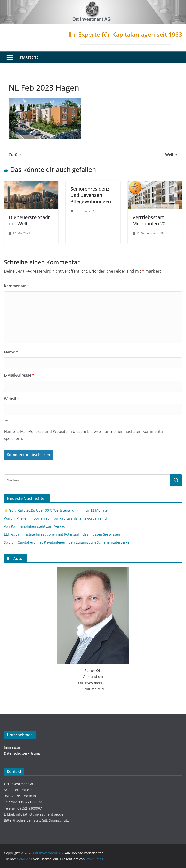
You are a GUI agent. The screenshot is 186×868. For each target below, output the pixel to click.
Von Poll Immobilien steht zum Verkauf (35, 526)
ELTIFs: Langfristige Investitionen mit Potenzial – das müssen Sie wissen (62, 534)
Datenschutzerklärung (22, 753)
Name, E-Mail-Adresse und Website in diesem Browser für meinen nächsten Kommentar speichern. (84, 435)
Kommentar (16, 286)
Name (11, 352)
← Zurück (13, 155)
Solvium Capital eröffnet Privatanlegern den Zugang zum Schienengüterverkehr (68, 542)
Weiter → (174, 155)
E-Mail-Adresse (19, 375)
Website (11, 399)
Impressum (13, 747)
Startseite (29, 57)
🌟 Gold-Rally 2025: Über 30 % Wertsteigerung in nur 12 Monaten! (57, 510)
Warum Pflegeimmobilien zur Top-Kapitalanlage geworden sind (55, 518)
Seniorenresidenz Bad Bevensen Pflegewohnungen (91, 195)
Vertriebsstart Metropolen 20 (149, 220)
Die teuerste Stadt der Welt (29, 220)
